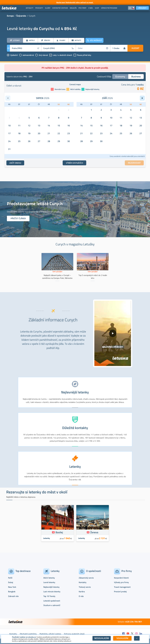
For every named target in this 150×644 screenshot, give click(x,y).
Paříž (10, 578)
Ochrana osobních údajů (74, 634)
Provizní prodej (120, 592)
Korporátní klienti (121, 578)
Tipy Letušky (57, 272)
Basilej (59, 532)
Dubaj (11, 582)
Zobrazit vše (13, 596)
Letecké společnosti (52, 601)
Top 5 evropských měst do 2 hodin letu (93, 277)
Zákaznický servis (86, 578)
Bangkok (12, 592)
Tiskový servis (85, 587)
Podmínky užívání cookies (50, 634)
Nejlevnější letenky (51, 587)
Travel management (122, 587)
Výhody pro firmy (121, 582)
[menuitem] (30, 8)
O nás (81, 596)
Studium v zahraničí (52, 605)
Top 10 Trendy (49, 596)
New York (12, 587)
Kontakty (83, 582)
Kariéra (82, 592)
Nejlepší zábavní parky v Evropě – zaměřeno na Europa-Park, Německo (57, 277)
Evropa (10, 16)
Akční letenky (49, 578)
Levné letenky (49, 582)
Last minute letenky (52, 592)
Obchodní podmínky (28, 634)
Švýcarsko (21, 16)
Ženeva (94, 532)
